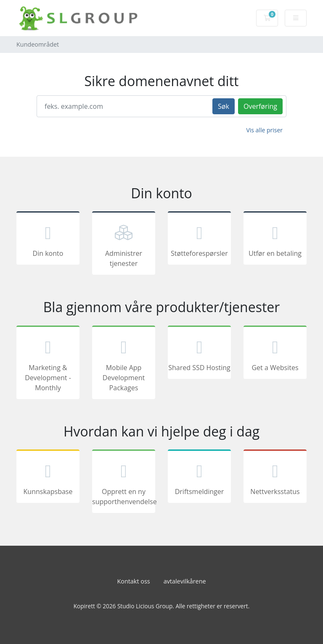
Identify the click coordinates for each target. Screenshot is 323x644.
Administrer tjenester (124, 244)
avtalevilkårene (185, 581)
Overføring (260, 106)
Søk (224, 106)
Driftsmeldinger (199, 478)
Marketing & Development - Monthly (48, 364)
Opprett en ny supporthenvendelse (124, 483)
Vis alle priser (264, 130)
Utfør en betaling (275, 239)
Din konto (48, 239)
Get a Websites (275, 354)
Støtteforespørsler (199, 239)
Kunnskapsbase (48, 478)
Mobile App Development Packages (124, 364)
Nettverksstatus (275, 478)
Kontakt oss (133, 581)
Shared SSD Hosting (199, 354)
